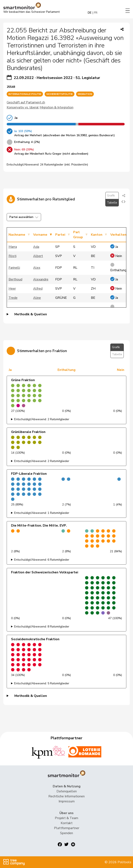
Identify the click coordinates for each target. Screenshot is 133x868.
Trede (13, 298)
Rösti (13, 256)
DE (90, 13)
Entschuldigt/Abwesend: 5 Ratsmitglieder (42, 683)
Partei (60, 235)
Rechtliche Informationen (66, 796)
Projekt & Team (66, 818)
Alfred (38, 289)
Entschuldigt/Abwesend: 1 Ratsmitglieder (42, 513)
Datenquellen (67, 791)
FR (96, 13)
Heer (12, 289)
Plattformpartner (67, 828)
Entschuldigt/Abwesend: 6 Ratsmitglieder (42, 560)
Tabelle (112, 203)
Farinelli (14, 268)
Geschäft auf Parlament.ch (26, 102)
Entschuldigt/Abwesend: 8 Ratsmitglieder (42, 627)
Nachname (17, 235)
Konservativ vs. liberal (23, 107)
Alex (37, 268)
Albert (38, 256)
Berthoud (15, 279)
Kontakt (67, 823)
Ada (36, 247)
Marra (13, 247)
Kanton (97, 235)
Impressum (67, 801)
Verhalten (118, 235)
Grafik (111, 195)
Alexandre (41, 279)
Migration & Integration (56, 107)
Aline (37, 298)
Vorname (40, 235)
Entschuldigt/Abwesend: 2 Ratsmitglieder (42, 419)
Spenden (66, 833)
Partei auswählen (24, 217)
